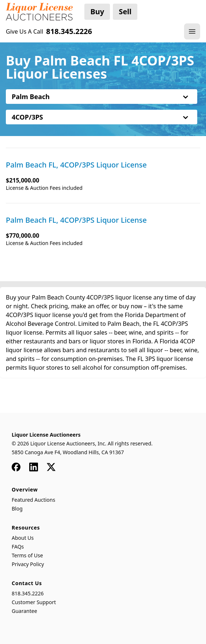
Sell (125, 12)
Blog (17, 509)
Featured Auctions (33, 500)
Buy (97, 12)
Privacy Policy (28, 564)
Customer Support (34, 602)
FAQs (18, 547)
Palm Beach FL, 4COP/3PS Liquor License (76, 165)
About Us (23, 538)
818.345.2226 (28, 593)
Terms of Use (27, 555)
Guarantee (24, 611)
